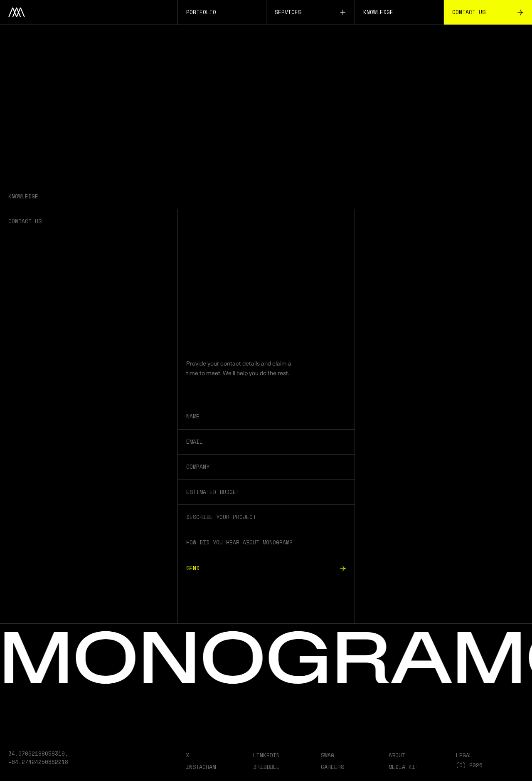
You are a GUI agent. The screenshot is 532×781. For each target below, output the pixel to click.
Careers (332, 767)
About (397, 755)
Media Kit (404, 767)
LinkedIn (266, 755)
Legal (464, 755)
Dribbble (266, 767)
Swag (328, 755)
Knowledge (378, 12)
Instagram (201, 767)
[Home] (89, 12)
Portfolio (201, 12)
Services (310, 12)
